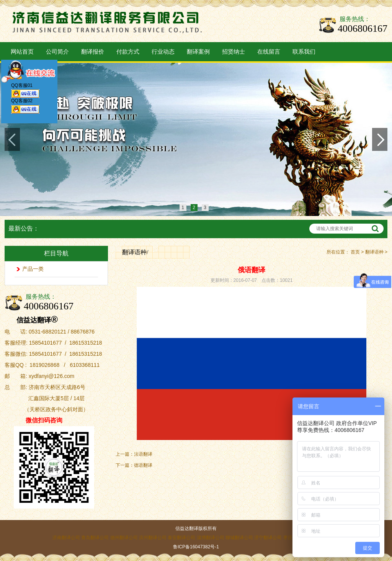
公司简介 (57, 52)
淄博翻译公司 (211, 538)
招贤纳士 (234, 52)
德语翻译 (143, 465)
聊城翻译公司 (239, 538)
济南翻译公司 (66, 538)
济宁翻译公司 (268, 538)
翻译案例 (198, 52)
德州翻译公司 (124, 538)
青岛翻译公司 (95, 538)
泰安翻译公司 (181, 538)
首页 (355, 252)
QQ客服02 (25, 108)
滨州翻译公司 (153, 538)
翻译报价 (93, 52)
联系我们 (304, 52)
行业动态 (163, 52)
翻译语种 (374, 252)
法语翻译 (143, 454)
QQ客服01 (25, 92)
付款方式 (128, 52)
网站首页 (22, 52)
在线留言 (269, 52)
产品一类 (33, 269)
